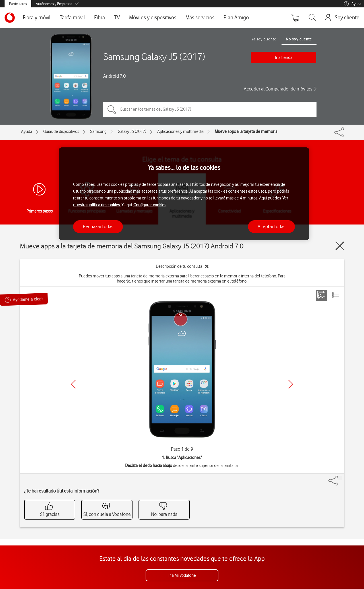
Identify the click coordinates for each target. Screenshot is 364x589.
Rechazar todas (98, 226)
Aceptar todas (271, 226)
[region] (184, 194)
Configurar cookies (150, 205)
